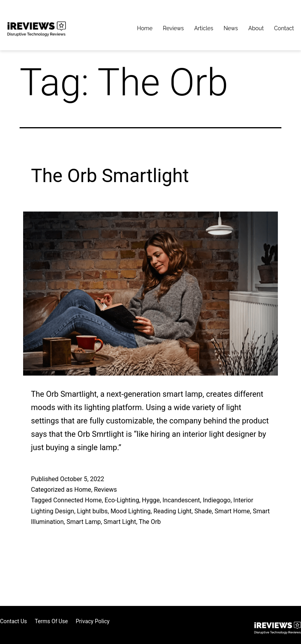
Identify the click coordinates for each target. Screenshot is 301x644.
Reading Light (172, 511)
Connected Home (78, 500)
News (231, 28)
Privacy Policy (92, 621)
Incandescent (181, 500)
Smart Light (120, 522)
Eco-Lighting (122, 500)
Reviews (173, 28)
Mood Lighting (131, 511)
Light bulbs (92, 511)
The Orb (150, 522)
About (256, 28)
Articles (204, 28)
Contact (284, 28)
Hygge (151, 500)
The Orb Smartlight (110, 176)
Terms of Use (52, 621)
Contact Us (14, 621)
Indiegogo (217, 500)
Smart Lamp (84, 522)
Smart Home (232, 511)
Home (145, 28)
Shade (203, 511)
